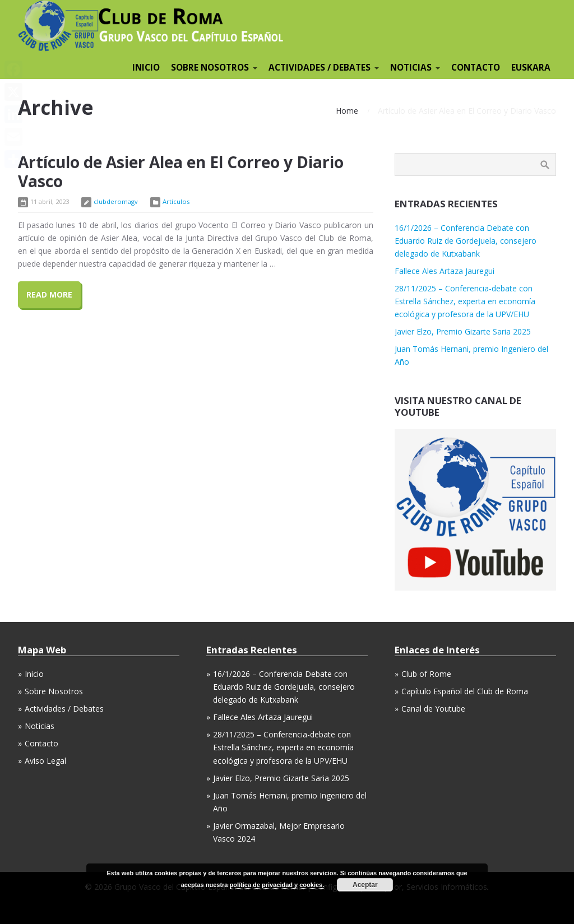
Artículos (176, 201)
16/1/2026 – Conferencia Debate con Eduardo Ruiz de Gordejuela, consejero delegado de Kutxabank (466, 241)
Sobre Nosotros (54, 691)
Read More (49, 294)
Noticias (40, 726)
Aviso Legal (45, 761)
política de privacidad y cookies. (277, 885)
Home (347, 111)
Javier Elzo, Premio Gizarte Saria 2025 (463, 331)
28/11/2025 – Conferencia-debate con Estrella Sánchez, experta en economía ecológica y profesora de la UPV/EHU (465, 301)
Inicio (34, 674)
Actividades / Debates (64, 709)
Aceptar (365, 885)
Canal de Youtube (433, 709)
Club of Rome (426, 674)
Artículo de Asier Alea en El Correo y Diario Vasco (181, 171)
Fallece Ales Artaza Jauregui (445, 271)
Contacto (41, 743)
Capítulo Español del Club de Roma (465, 691)
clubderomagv (116, 201)
